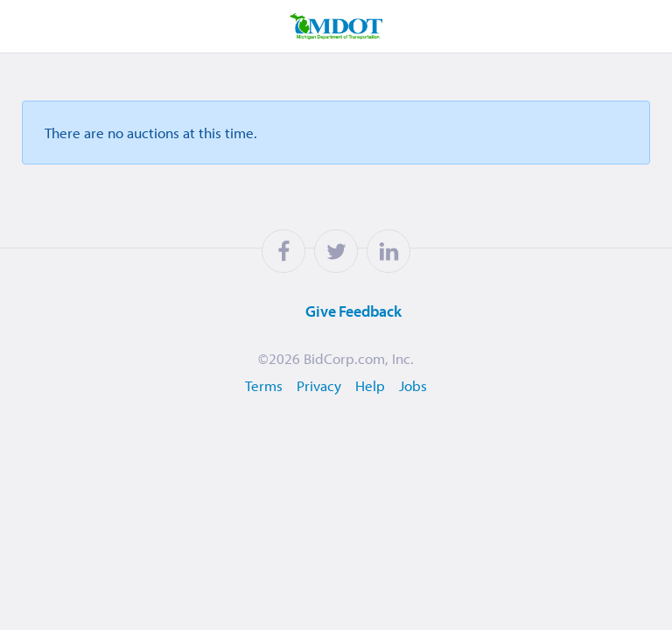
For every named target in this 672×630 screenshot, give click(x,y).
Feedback (332, 312)
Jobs (413, 385)
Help (370, 385)
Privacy (319, 385)
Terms (264, 385)
